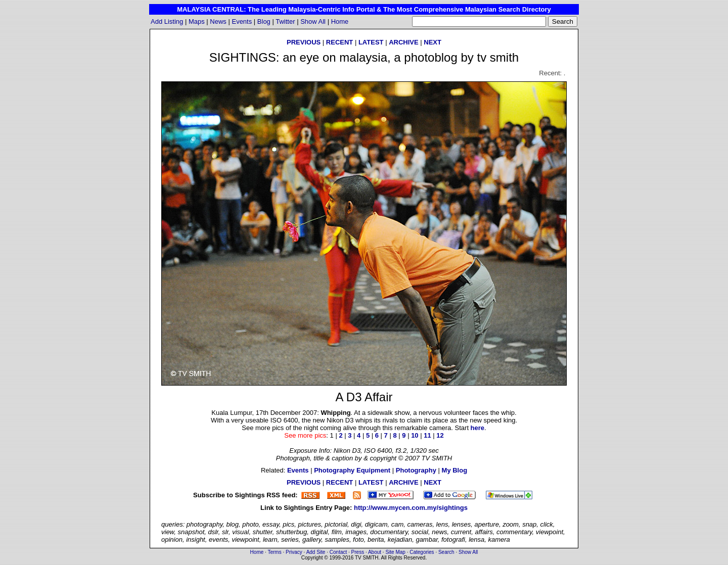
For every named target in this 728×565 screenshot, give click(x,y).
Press (358, 552)
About (375, 552)
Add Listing (167, 21)
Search (446, 552)
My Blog (455, 470)
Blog (264, 21)
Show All (313, 21)
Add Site (316, 552)
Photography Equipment (352, 470)
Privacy (294, 552)
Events (242, 21)
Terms (274, 552)
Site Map (395, 552)
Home (340, 21)
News (218, 21)
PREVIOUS (304, 42)
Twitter (285, 21)
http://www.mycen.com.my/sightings (411, 508)
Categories (422, 552)
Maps (197, 21)
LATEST (371, 42)
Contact (338, 552)
